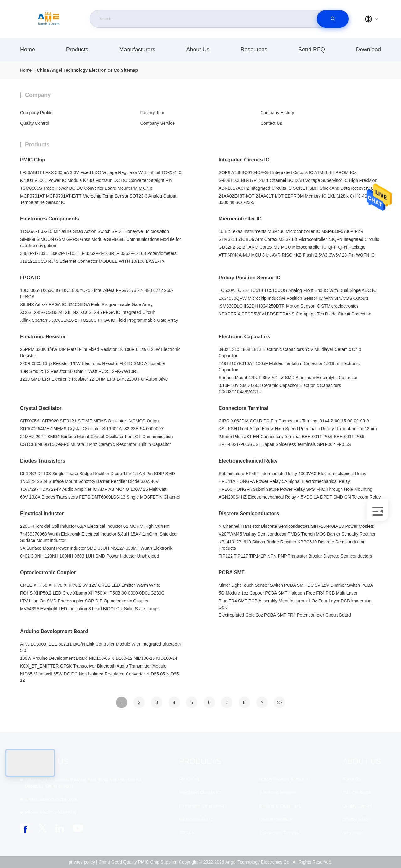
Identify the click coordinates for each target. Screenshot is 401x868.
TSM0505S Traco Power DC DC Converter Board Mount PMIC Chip (86, 188)
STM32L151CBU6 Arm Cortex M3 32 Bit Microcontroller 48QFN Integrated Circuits (299, 239)
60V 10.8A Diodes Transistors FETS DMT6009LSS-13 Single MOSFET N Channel (100, 497)
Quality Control (35, 123)
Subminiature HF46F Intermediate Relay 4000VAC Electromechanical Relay (292, 474)
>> (279, 702)
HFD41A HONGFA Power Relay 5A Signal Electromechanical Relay (284, 481)
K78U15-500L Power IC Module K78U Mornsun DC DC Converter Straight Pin (96, 180)
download (368, 50)
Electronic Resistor (43, 337)
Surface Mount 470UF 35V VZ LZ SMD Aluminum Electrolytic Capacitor (288, 378)
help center (354, 833)
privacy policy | (83, 862)
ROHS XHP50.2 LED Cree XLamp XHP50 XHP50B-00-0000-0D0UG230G (92, 593)
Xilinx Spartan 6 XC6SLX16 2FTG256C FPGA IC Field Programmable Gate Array (99, 320)
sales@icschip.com (51, 799)
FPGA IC (30, 278)
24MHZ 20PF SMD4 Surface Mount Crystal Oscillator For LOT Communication (96, 437)
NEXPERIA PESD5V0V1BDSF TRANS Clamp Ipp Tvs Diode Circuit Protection (295, 314)
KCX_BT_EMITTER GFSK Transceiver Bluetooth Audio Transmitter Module (93, 666)
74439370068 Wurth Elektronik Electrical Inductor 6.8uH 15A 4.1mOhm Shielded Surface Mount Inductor (98, 537)
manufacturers (137, 50)
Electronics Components (49, 219)
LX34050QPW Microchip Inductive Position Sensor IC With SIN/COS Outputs (294, 298)
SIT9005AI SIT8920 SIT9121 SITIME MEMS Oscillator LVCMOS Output (90, 421)
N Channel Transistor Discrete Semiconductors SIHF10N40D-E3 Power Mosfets (296, 526)
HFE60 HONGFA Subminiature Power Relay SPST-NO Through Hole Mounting (296, 489)
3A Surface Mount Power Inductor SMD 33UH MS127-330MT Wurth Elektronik (96, 548)
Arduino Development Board (54, 631)
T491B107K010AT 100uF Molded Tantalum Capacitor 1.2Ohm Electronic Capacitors (289, 367)
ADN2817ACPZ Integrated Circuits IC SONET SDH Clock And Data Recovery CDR (299, 188)
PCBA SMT (232, 572)
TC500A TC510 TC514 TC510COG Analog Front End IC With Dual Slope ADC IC (298, 290)
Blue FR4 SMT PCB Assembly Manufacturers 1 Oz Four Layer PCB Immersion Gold (295, 604)
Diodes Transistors (43, 461)
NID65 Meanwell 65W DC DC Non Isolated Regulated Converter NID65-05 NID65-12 (100, 677)
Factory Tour (153, 113)
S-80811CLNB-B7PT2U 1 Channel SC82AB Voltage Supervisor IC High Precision (298, 180)
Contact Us (271, 123)
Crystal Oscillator (41, 408)
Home (28, 50)
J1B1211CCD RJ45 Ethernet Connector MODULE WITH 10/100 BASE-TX (92, 261)
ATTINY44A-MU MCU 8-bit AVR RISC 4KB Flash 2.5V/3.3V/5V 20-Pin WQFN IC (297, 255)
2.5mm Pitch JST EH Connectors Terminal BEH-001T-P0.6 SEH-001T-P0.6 (292, 437)
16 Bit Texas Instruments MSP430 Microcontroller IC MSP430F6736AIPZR (291, 231)
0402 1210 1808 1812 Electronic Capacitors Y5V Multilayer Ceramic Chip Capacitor (290, 352)
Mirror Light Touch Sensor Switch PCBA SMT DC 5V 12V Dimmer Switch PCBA (296, 585)
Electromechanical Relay (248, 461)
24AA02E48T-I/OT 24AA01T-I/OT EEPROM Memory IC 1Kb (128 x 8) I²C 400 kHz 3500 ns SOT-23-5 (299, 199)
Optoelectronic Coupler (48, 572)
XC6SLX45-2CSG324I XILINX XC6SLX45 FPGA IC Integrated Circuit (87, 312)
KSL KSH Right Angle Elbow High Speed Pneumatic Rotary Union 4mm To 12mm (298, 429)
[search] (333, 19)
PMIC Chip (33, 160)
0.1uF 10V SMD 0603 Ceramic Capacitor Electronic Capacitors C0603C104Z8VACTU (280, 389)
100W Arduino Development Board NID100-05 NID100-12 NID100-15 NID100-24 (99, 658)
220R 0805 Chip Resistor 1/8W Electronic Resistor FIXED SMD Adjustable (92, 363)
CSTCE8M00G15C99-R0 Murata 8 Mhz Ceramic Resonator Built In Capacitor (96, 444)
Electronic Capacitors (245, 337)
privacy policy (356, 819)
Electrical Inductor (42, 513)
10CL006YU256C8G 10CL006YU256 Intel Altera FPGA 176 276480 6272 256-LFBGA (96, 294)
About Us (198, 50)
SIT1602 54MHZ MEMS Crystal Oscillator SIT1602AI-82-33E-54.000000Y (92, 429)
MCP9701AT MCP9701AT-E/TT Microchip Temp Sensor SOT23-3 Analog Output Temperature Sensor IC (98, 199)
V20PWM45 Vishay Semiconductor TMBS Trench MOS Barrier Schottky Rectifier (297, 534)
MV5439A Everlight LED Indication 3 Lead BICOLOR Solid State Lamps (90, 609)
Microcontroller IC (240, 219)
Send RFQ (312, 50)
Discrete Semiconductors (249, 513)
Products (77, 50)
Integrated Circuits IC (244, 160)
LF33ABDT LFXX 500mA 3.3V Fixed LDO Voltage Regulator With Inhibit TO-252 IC (101, 172)
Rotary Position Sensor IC (250, 278)
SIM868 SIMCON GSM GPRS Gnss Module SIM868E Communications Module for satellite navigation (101, 242)
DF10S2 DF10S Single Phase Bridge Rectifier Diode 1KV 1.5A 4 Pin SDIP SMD (98, 474)
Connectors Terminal (244, 408)
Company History (277, 113)
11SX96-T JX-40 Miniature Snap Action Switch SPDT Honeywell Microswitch (94, 231)
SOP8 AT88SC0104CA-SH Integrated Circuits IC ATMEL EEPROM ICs (288, 172)
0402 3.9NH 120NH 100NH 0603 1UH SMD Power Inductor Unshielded (90, 556)
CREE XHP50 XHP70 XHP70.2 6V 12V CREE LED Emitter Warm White (90, 585)
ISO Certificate (357, 792)
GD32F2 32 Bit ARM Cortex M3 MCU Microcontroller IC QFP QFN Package (292, 247)
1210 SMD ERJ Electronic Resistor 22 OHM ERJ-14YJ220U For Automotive (94, 379)
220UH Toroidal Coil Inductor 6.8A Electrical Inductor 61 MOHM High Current (95, 526)
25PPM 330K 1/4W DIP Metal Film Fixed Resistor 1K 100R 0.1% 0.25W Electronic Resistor (100, 352)
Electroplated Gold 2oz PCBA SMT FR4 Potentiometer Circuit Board (285, 615)
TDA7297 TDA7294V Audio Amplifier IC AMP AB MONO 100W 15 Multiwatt (93, 489)
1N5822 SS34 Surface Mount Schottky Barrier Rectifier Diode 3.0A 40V (89, 481)
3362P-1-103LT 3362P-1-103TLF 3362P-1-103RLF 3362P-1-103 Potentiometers (98, 253)
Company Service (158, 123)
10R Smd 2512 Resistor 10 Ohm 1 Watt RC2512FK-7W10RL (79, 371)
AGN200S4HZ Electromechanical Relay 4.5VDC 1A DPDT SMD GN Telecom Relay (300, 497)
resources (254, 50)
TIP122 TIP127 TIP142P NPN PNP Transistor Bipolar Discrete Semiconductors (295, 556)
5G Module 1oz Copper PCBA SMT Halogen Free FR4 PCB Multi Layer (288, 593)
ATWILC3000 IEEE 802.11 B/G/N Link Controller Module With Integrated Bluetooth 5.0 (100, 647)
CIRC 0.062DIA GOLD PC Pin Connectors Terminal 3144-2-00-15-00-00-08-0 (294, 421)
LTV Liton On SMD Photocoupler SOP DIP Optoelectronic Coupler (84, 601)
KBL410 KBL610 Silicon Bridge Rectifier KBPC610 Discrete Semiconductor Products (292, 545)
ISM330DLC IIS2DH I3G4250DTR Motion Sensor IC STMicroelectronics (289, 306)
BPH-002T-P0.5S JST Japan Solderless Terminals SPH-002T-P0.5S (285, 444)
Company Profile (36, 113)
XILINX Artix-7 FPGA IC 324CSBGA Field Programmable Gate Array (86, 304)
